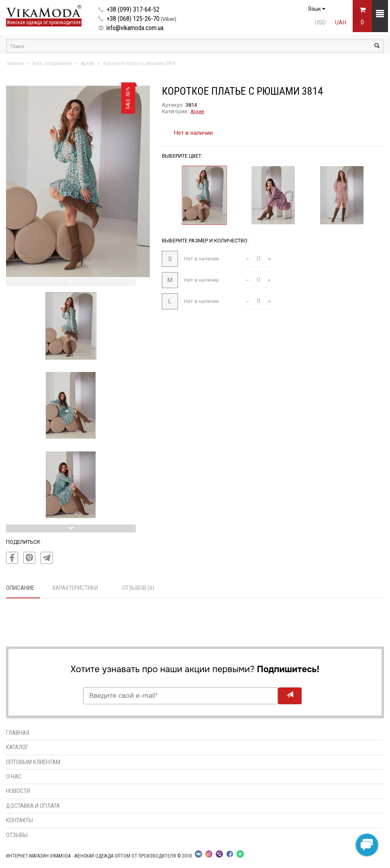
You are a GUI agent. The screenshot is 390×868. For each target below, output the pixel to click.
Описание (20, 588)
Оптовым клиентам (33, 762)
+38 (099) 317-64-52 (133, 9)
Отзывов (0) (138, 588)
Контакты (19, 820)
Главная (18, 733)
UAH (341, 22)
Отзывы (17, 835)
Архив (197, 111)
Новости (18, 791)
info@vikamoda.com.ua (135, 28)
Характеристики (75, 588)
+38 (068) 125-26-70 (133, 19)
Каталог (17, 747)
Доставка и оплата (33, 806)
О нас (14, 777)
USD (320, 22)
